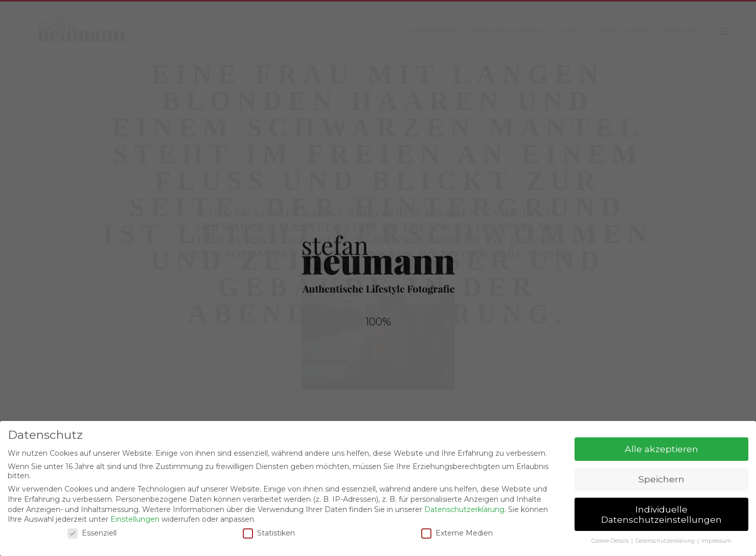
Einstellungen (135, 519)
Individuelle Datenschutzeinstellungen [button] (661, 514)
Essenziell (92, 533)
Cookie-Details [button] (611, 541)
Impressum (716, 541)
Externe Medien (457, 533)
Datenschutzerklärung (464, 509)
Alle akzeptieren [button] (661, 449)
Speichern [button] (661, 479)
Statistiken (269, 533)
